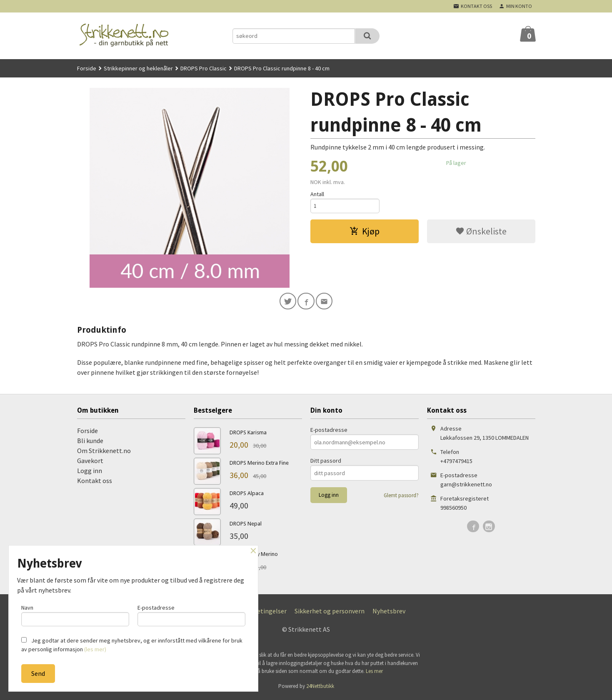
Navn (75, 614)
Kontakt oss (95, 482)
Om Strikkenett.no (104, 452)
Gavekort (90, 462)
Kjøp (365, 232)
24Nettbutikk (320, 688)
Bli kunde (90, 442)
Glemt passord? (401, 497)
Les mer (374, 673)
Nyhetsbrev (389, 613)
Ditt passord (326, 462)
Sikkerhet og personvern (330, 613)
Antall (317, 194)
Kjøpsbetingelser (262, 613)
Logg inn (90, 472)
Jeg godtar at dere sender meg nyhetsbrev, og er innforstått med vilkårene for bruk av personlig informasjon (132, 645)
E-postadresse (329, 431)
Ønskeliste (481, 232)
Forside (87, 68)
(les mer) (95, 649)
